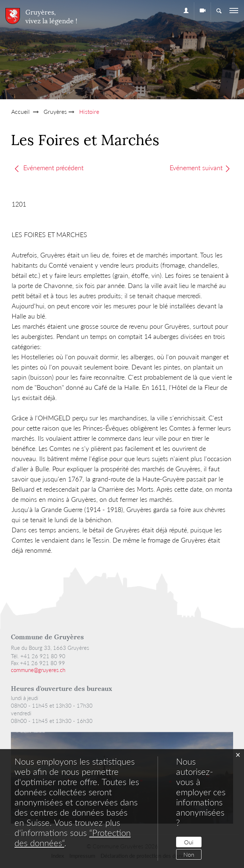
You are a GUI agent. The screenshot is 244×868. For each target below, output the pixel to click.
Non (189, 854)
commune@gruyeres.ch (38, 670)
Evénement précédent (49, 168)
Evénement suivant (200, 168)
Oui (189, 842)
